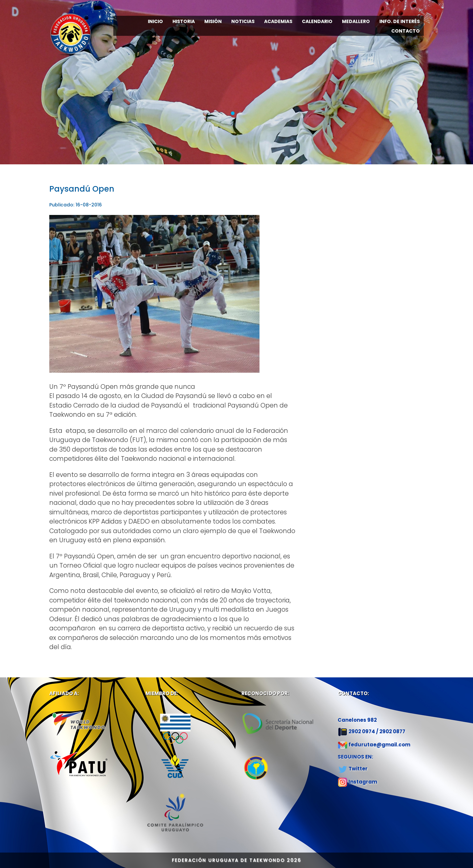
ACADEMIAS (278, 21)
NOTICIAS (243, 21)
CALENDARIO (317, 21)
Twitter (358, 769)
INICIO (155, 21)
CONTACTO (405, 31)
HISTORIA (184, 21)
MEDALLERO (356, 21)
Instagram (363, 782)
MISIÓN (213, 21)
